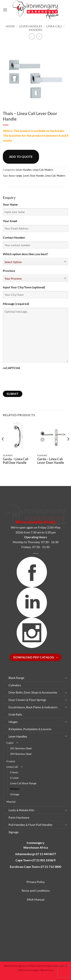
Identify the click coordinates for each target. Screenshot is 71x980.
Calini (10, 743)
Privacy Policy (36, 882)
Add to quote (21, 157)
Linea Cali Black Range (23, 783)
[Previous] (3, 446)
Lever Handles (30, 26)
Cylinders (15, 685)
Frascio (11, 761)
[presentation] (32, 379)
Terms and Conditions (36, 890)
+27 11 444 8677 (45, 854)
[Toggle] (66, 678)
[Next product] (32, 36)
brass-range (15, 176)
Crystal (14, 778)
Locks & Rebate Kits (21, 810)
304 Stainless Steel (21, 754)
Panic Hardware (19, 817)
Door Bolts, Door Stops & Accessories (33, 692)
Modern (35, 30)
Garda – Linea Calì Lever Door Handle (51, 461)
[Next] (68, 446)
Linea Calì (50, 176)
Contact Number (14, 237)
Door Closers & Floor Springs (27, 700)
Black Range (16, 678)
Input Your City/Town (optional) (24, 287)
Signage (14, 832)
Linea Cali (54, 26)
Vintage (15, 794)
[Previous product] (39, 36)
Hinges (13, 722)
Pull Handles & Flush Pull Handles (30, 825)
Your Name (10, 204)
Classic (14, 772)
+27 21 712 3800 (50, 867)
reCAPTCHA (11, 368)
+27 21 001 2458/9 (43, 860)
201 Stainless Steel (21, 748)
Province (9, 271)
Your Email (10, 221)
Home (10, 26)
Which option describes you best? (25, 254)
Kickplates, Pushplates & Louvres (30, 729)
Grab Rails (15, 714)
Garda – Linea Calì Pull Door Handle (16, 461)
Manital (11, 802)
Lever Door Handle (33, 176)
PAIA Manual (36, 899)
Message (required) (16, 304)
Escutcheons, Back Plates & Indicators (33, 707)
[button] (5, 10)
